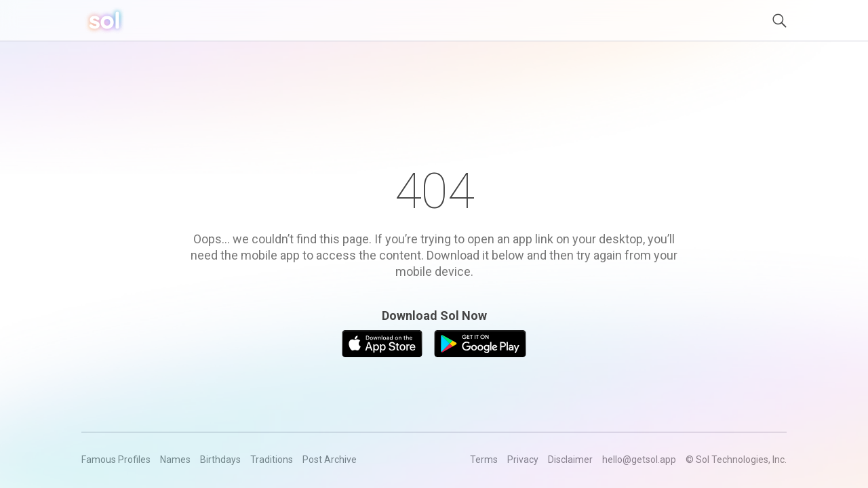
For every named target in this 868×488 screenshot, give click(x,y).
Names (175, 460)
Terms (484, 460)
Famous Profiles (116, 460)
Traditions (272, 460)
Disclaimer (570, 460)
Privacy (523, 460)
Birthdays (220, 460)
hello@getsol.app (639, 460)
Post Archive (330, 460)
